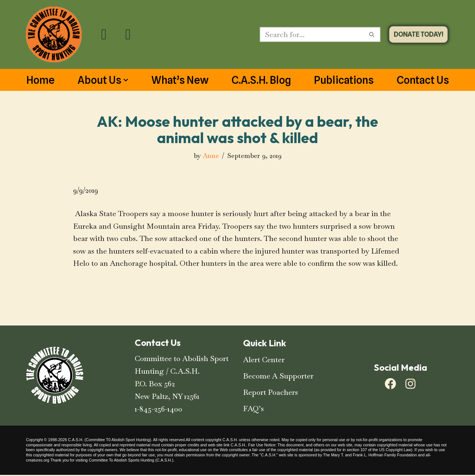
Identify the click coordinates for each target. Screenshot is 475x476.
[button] (126, 80)
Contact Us (423, 80)
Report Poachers (271, 393)
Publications (344, 80)
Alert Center (264, 361)
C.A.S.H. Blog (261, 80)
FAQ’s (253, 410)
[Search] (312, 34)
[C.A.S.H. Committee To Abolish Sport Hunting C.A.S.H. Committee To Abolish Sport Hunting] (54, 34)
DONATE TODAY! (418, 34)
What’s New (180, 80)
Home (40, 80)
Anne (211, 156)
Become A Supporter (278, 377)
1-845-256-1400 (158, 410)
